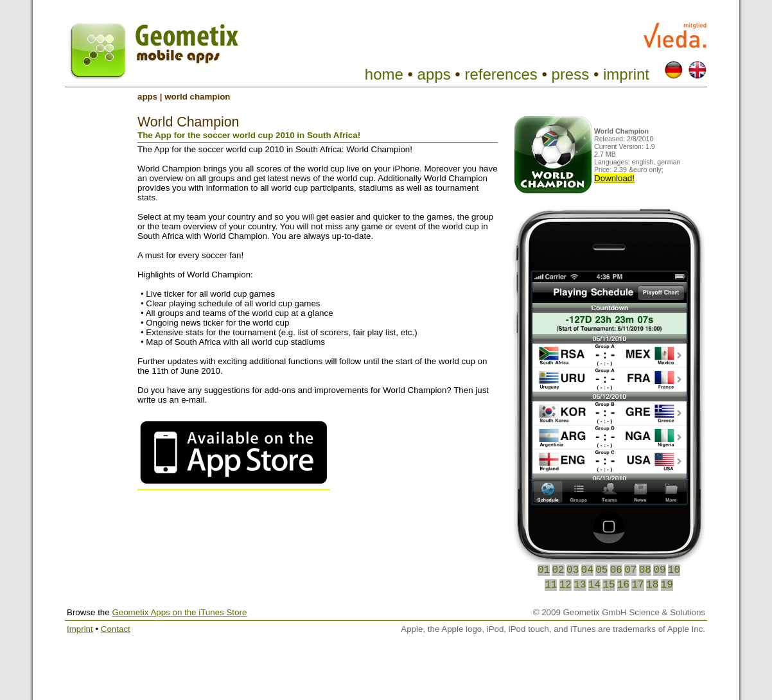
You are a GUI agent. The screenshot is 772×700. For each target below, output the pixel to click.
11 (551, 585)
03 (573, 570)
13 (580, 585)
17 (637, 585)
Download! (614, 178)
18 (652, 585)
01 (544, 570)
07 (630, 570)
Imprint (80, 629)
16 (623, 585)
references (501, 74)
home (384, 74)
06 (616, 570)
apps (434, 74)
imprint (626, 74)
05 (601, 570)
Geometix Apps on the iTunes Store (179, 612)
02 (558, 570)
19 (667, 585)
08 (645, 570)
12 (566, 585)
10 (674, 570)
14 (594, 585)
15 (609, 585)
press (571, 74)
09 (659, 570)
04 (587, 570)
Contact (116, 629)
